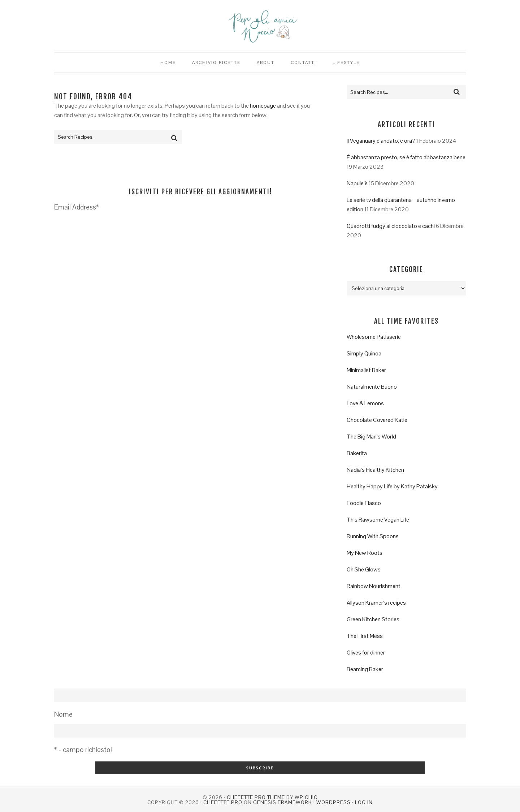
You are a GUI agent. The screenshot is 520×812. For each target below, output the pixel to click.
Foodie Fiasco (364, 503)
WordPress (333, 802)
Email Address (76, 207)
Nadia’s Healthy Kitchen (375, 470)
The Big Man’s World (371, 437)
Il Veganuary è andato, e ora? (381, 141)
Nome (63, 714)
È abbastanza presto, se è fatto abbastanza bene (406, 157)
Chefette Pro (223, 802)
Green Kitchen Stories (373, 619)
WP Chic (306, 797)
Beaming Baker (365, 669)
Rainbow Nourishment (374, 586)
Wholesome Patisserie (374, 337)
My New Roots (365, 553)
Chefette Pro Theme (256, 797)
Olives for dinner (366, 653)
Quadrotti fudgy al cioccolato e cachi (391, 226)
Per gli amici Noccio (260, 25)
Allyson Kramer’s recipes (376, 603)
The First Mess (365, 636)
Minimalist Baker (366, 370)
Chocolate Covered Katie (377, 420)
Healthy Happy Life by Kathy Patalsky (392, 486)
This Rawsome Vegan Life (378, 520)
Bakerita (357, 453)
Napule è (357, 183)
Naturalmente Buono (372, 387)
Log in (364, 802)
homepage (263, 106)
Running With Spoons (373, 536)
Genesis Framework (283, 802)
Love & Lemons (365, 403)
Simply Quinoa (364, 353)
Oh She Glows (364, 569)
